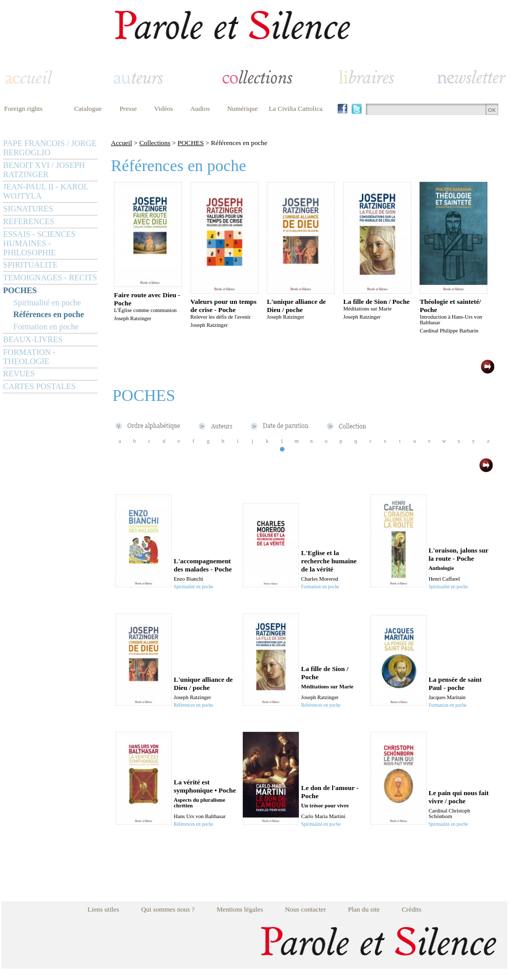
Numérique (242, 109)
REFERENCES (29, 221)
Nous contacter (306, 909)
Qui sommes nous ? (168, 909)
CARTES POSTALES (39, 386)
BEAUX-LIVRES (33, 339)
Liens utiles (103, 909)
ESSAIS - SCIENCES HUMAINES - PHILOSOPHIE (39, 243)
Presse (128, 109)
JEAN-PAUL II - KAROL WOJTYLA (46, 191)
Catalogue (88, 109)
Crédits (412, 909)
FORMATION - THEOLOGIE (29, 357)
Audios (200, 109)
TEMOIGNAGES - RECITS (50, 278)
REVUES (19, 374)
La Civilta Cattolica (296, 109)
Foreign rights (23, 109)
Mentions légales (240, 909)
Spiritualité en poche (47, 303)
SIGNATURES (28, 209)
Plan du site (364, 909)
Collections (155, 143)
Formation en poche (46, 327)
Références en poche (49, 314)
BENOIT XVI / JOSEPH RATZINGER (44, 170)
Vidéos (164, 109)
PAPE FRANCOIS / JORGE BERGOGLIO (50, 148)
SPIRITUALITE (30, 265)
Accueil (121, 143)
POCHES (20, 290)
